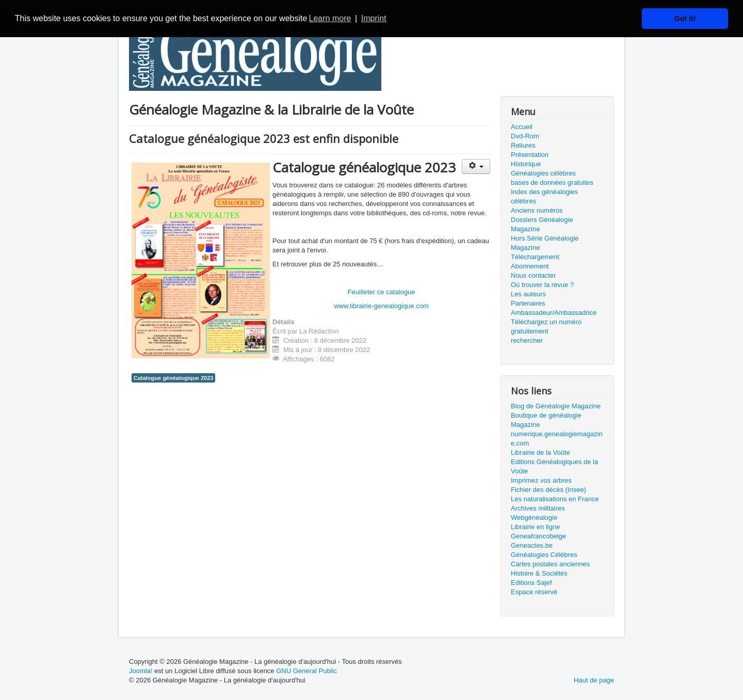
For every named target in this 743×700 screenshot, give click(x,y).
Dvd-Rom (525, 136)
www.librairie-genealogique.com (381, 306)
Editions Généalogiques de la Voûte (554, 466)
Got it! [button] (685, 19)
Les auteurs (528, 294)
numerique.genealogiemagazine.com (557, 439)
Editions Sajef (531, 583)
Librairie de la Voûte (540, 452)
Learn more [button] (330, 18)
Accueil (522, 127)
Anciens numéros (537, 210)
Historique (526, 164)
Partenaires (528, 303)
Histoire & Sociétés (539, 573)
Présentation (530, 155)
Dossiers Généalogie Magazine (542, 224)
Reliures (523, 145)
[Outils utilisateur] (476, 166)
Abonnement (530, 266)
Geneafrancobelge (538, 536)
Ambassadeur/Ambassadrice (554, 313)
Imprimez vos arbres (541, 480)
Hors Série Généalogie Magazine (545, 243)
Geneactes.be (532, 545)
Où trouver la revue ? (542, 285)
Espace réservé (534, 592)
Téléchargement (535, 257)
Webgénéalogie (534, 518)
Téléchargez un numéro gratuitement (546, 327)
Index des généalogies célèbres (544, 196)
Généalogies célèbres (543, 173)
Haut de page (594, 680)
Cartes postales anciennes (550, 564)
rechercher (527, 340)
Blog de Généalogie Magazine (556, 406)
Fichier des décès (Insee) (548, 490)
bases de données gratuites (552, 182)
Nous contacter (533, 275)
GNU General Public (306, 671)
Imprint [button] (374, 18)
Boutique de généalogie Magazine (546, 420)
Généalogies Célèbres (544, 555)
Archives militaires (538, 508)
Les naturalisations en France (555, 499)
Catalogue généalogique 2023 (173, 378)
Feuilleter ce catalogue (382, 292)
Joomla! (141, 671)
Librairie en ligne (535, 527)
